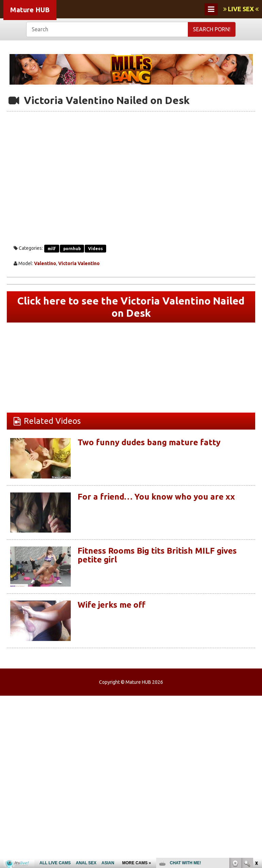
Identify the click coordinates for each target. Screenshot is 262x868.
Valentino (45, 263)
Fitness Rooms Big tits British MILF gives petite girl (157, 555)
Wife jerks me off (111, 605)
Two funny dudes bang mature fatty (149, 442)
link (256, 762)
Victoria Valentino (79, 263)
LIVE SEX (241, 9)
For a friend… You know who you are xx (156, 497)
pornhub (72, 249)
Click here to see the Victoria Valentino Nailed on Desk (131, 307)
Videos (95, 249)
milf (52, 249)
